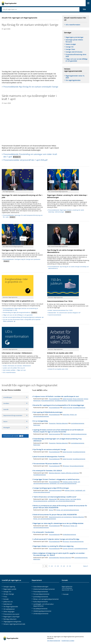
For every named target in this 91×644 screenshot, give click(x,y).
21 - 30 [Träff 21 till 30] (57, 566)
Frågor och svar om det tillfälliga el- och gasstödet (76, 60)
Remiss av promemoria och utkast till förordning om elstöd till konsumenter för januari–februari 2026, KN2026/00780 (60, 507)
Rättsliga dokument (62, 423)
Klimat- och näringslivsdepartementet (68, 510)
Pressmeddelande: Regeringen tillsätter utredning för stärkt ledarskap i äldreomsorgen (66, 211)
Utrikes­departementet (41, 614)
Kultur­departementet (41, 602)
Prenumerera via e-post (11, 614)
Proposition (52, 423)
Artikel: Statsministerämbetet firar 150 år (60, 310)
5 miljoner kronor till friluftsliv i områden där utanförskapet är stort (56, 396)
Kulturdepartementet (48, 401)
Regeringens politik (10, 589)
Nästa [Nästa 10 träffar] (86, 566)
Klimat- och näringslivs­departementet (46, 599)
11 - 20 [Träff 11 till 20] (51, 566)
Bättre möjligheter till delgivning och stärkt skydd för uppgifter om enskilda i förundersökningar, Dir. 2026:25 (59, 554)
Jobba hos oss (8, 602)
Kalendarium (8, 604)
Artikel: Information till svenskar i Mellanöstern (17, 366)
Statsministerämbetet (55, 315)
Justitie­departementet (41, 597)
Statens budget (71, 44)
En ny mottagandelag (40, 421)
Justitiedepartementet (78, 423)
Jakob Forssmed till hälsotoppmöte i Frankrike (49, 457)
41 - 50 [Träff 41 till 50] (69, 566)
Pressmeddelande (54, 399)
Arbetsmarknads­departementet (44, 589)
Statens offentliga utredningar (70, 473)
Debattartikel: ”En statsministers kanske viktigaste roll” (64, 313)
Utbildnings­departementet (42, 611)
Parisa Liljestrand (78, 399)
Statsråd (16, 409)
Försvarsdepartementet (77, 466)
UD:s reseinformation (73, 25)
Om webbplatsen (9, 609)
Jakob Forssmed (67, 399)
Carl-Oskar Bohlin (76, 499)
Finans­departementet (41, 592)
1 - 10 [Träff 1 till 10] (45, 566)
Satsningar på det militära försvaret (74, 41)
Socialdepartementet (61, 401)
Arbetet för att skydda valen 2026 (58, 369)
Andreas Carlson (68, 482)
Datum (16, 421)
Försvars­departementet (41, 594)
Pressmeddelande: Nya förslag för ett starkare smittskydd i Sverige (31, 87)
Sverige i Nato (70, 49)
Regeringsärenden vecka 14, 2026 (75, 77)
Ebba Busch (66, 526)
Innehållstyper (16, 397)
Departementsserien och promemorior (60, 517)
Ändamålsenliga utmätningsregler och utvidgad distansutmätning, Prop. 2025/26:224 (58, 440)
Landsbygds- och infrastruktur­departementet (44, 605)
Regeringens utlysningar (12, 617)
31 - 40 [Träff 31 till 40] (63, 566)
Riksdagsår (16, 428)
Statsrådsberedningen (41, 587)
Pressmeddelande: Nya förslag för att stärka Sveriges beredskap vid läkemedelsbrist (68, 267)
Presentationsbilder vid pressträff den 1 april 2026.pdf (25, 160)
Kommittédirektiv (54, 558)
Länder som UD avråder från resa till (14, 368)
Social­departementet (40, 609)
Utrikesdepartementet (69, 534)
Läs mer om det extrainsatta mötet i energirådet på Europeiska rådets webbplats (22, 320)
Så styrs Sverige (9, 594)
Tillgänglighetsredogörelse (12, 622)
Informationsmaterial (55, 490)
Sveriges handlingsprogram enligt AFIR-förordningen (51, 488)
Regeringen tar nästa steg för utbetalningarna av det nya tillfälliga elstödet (58, 523)
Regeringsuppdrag (54, 434)
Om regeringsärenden (73, 80)
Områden (16, 403)
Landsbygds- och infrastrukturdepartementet (63, 483)
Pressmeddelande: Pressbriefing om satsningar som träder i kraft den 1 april (30, 156)
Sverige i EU (70, 47)
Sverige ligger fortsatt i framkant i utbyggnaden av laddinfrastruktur (56, 479)
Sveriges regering (9, 587)
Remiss (51, 510)
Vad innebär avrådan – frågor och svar (14, 370)
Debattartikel (53, 499)
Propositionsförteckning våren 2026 (76, 55)
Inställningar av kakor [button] (68, 641)
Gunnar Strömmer (68, 549)
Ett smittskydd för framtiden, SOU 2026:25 (48, 471)
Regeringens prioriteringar (75, 37)
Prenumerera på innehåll (13, 436)
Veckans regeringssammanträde (14, 624)
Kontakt (6, 599)
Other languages (9, 612)
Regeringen (37, 425)
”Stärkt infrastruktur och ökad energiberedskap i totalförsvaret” (55, 497)
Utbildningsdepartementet (76, 401)
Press (5, 597)
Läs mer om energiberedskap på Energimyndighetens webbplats (23, 317)
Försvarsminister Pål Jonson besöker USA (47, 464)
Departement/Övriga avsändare (16, 415)
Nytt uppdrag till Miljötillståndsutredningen (48, 412)
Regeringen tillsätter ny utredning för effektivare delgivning (53, 546)
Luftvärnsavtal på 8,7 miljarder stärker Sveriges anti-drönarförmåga (56, 539)
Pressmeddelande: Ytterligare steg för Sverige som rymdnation (22, 260)
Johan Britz (66, 415)
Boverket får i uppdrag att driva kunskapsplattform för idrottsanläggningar (59, 405)
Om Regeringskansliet (11, 607)
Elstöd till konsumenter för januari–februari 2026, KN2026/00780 (55, 515)
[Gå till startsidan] (9, 3)
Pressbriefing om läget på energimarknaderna (20, 313)
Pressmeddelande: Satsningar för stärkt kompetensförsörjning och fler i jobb (23, 216)
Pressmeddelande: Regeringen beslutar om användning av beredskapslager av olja (20, 309)
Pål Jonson (66, 466)
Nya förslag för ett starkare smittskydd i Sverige (50, 449)
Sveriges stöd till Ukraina (74, 52)
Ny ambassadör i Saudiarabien (44, 532)
